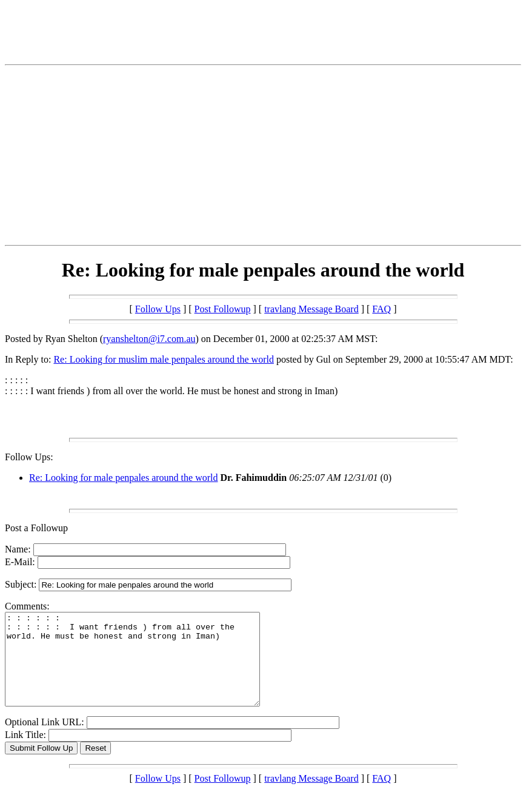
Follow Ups (158, 309)
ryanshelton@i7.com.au (149, 339)
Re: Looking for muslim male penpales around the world (163, 359)
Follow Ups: (29, 457)
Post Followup (223, 309)
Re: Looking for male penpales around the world (123, 478)
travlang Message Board (311, 309)
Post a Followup (36, 528)
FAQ (381, 309)
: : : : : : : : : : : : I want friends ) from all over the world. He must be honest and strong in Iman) (148, 668)
